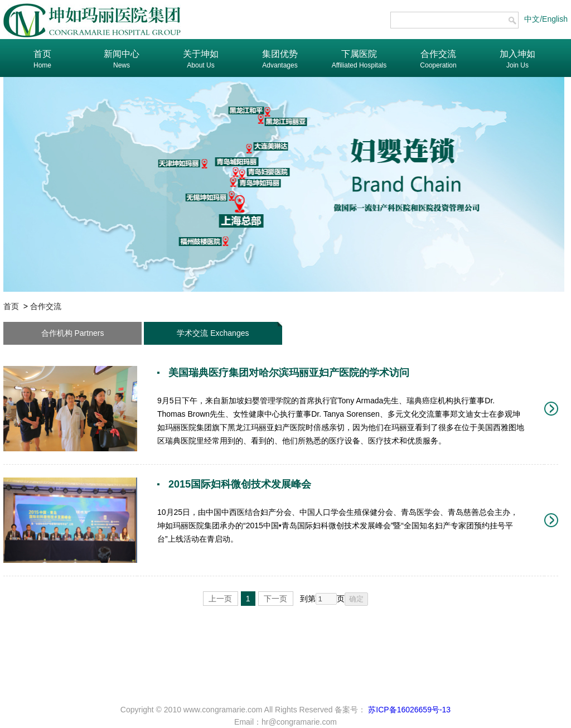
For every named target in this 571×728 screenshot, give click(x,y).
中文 (532, 19)
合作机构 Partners (73, 333)
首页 (11, 306)
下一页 (275, 599)
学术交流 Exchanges (213, 333)
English (555, 19)
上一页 (220, 599)
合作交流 (46, 306)
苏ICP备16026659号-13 (408, 710)
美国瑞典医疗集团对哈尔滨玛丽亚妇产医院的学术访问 (289, 373)
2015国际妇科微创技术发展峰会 (240, 484)
